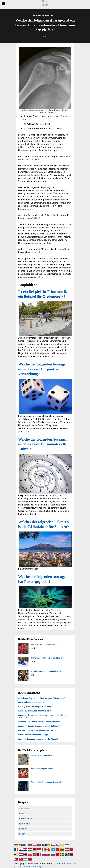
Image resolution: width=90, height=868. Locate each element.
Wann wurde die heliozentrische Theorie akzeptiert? (39, 722)
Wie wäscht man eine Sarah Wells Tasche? (36, 730)
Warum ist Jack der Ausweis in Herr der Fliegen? (38, 739)
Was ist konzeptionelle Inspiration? (45, 644)
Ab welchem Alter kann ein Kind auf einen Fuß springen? (41, 698)
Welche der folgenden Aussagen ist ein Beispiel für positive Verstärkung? (43, 369)
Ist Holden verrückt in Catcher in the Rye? (48, 671)
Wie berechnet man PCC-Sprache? (32, 702)
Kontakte (71, 863)
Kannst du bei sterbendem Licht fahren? (47, 658)
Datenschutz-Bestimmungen (30, 866)
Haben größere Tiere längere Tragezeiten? (35, 707)
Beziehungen (26, 819)
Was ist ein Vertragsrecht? (41, 755)
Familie (23, 814)
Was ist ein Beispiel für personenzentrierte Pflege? (39, 726)
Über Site (60, 863)
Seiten (22, 834)
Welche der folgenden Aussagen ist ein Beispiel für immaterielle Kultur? (43, 444)
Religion (23, 829)
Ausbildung (25, 809)
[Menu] (4, 4)
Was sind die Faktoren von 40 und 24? (46, 782)
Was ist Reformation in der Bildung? (33, 735)
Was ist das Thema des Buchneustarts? (34, 711)
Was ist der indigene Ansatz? (42, 769)
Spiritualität (25, 824)
